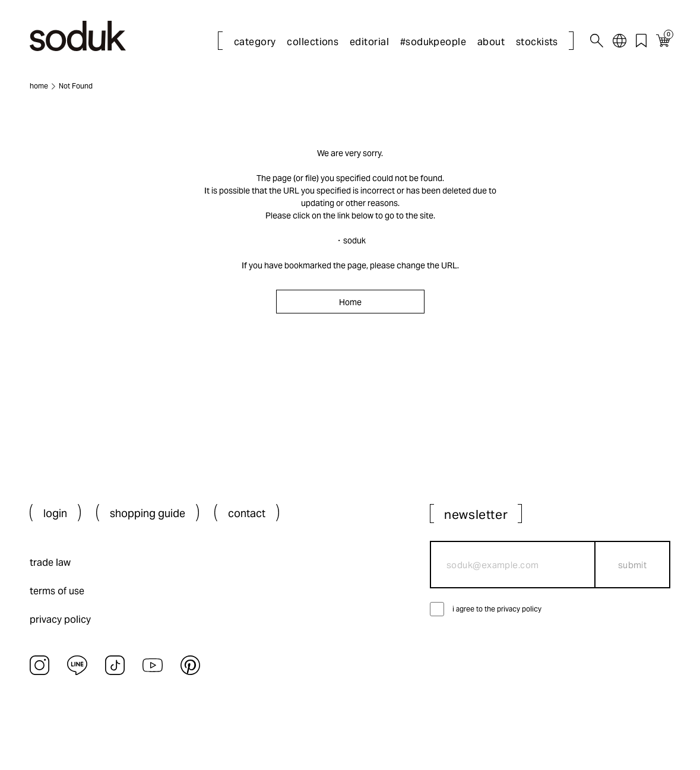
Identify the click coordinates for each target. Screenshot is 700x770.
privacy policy (60, 620)
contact (247, 513)
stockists (537, 42)
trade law (50, 563)
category (255, 42)
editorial (369, 42)
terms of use (57, 591)
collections (313, 42)
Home (350, 302)
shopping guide (148, 513)
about (491, 42)
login (55, 513)
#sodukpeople (433, 42)
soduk (354, 240)
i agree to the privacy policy (497, 609)
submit (633, 565)
